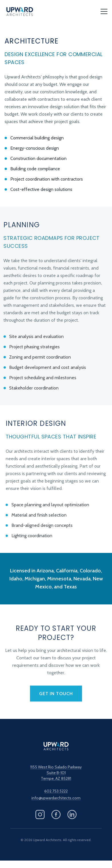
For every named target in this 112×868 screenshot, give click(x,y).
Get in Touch (56, 695)
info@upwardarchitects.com (56, 798)
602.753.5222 (56, 791)
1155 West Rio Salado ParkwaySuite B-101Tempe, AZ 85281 (56, 773)
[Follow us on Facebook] (56, 814)
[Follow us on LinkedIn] (72, 814)
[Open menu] (104, 11)
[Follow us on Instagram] (40, 814)
